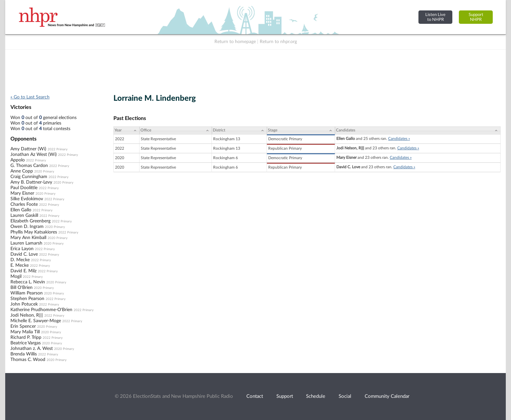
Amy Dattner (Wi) (28, 149)
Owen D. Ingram (27, 227)
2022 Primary (58, 149)
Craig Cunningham (29, 177)
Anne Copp (22, 171)
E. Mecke (20, 265)
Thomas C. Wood (28, 360)
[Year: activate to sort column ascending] (126, 130)
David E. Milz (23, 271)
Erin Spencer (23, 326)
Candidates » (399, 139)
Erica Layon (22, 249)
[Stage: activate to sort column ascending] (301, 130)
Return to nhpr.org (278, 42)
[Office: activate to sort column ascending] (176, 130)
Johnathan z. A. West (32, 349)
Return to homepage (235, 42)
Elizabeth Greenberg (30, 221)
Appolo (18, 160)
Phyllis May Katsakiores (34, 232)
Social (345, 396)
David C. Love (24, 254)
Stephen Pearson (27, 299)
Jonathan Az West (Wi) (34, 155)
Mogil (16, 277)
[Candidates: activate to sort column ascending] (418, 130)
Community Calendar (387, 396)
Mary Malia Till (25, 332)
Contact (255, 396)
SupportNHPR (476, 17)
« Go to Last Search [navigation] (30, 97)
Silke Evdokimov (27, 199)
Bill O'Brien (22, 288)
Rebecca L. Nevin (28, 282)
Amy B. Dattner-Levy (31, 182)
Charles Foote (24, 204)
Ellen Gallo (21, 210)
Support (285, 396)
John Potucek (24, 304)
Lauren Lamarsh (26, 243)
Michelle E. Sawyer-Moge (36, 321)
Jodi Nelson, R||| (27, 315)
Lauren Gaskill (24, 216)
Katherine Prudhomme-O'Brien (41, 310)
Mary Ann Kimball (28, 238)
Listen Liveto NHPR (435, 17)
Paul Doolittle (24, 188)
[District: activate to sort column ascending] (239, 130)
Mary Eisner (22, 193)
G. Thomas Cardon (29, 166)
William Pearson (27, 293)
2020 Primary (44, 172)
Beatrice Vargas (26, 343)
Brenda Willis (24, 354)
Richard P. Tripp (26, 337)
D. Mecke (20, 260)
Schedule (316, 396)
